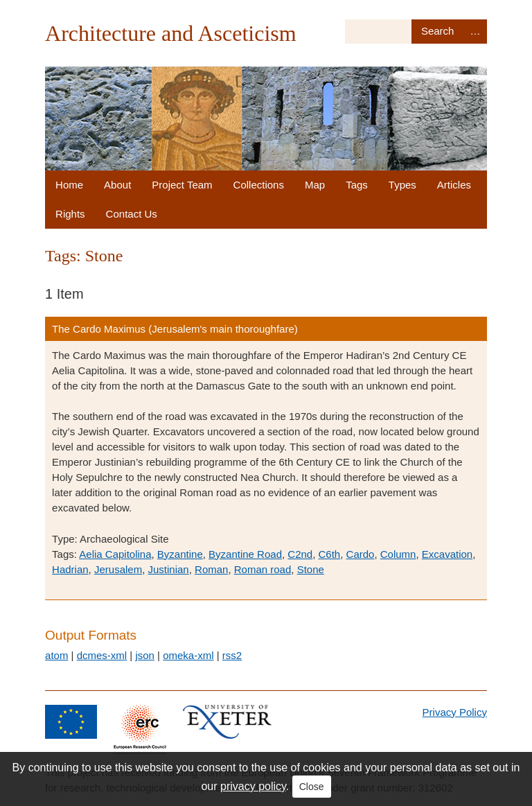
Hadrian (70, 569)
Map (315, 185)
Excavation (447, 554)
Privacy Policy (455, 712)
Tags (357, 185)
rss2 (232, 655)
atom (56, 655)
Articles (454, 185)
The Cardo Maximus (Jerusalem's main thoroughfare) (175, 329)
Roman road (263, 569)
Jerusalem (118, 569)
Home (69, 185)
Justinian (169, 569)
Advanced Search (475, 32)
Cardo (361, 554)
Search (437, 32)
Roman (211, 569)
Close (312, 787)
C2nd (300, 554)
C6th (330, 554)
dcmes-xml (102, 655)
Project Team (182, 185)
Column (398, 554)
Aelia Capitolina (115, 554)
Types (402, 185)
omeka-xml (188, 655)
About (117, 185)
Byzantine (180, 554)
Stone (311, 569)
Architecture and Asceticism (171, 33)
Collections (259, 185)
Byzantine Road (245, 554)
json (145, 655)
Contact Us (132, 214)
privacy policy (253, 786)
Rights (70, 214)
